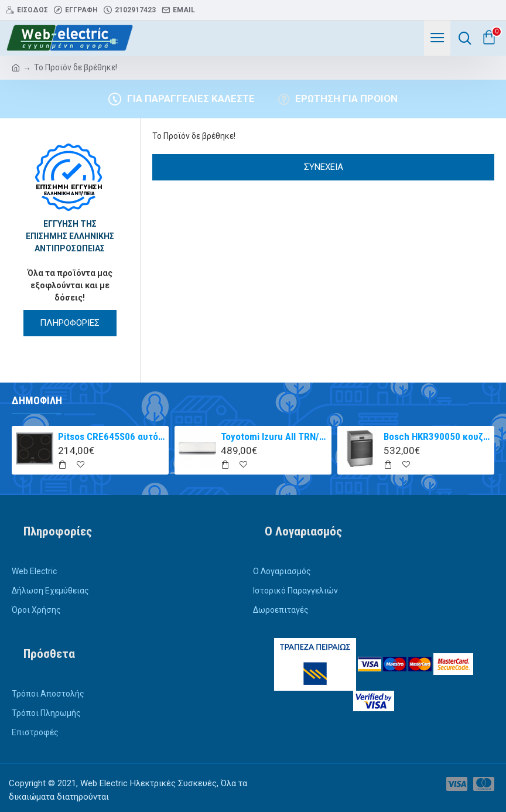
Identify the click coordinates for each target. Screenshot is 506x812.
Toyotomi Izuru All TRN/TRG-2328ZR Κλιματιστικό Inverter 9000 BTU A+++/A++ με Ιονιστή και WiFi (274, 436)
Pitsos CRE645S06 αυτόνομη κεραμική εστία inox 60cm (112, 436)
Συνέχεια (324, 167)
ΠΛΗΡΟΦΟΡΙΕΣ (70, 323)
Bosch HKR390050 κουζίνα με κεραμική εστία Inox (437, 436)
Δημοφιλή (37, 400)
